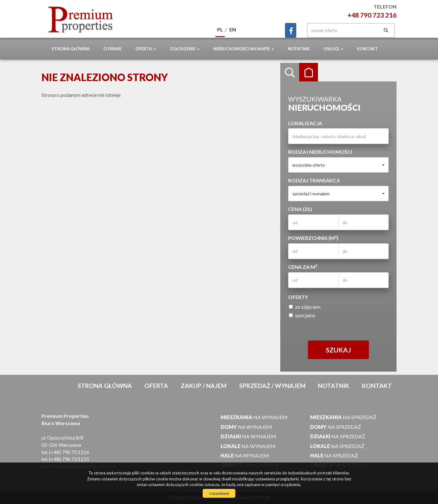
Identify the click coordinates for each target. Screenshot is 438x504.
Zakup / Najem (204, 386)
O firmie (112, 49)
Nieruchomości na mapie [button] (244, 49)
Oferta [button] (146, 49)
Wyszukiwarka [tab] (290, 72)
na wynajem (254, 417)
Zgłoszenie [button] (185, 49)
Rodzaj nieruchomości (320, 152)
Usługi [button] (333, 49)
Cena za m (303, 267)
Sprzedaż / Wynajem (272, 386)
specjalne (302, 315)
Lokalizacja (305, 123)
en (233, 29)
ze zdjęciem (305, 307)
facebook (291, 30)
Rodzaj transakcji (314, 180)
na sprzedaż (343, 417)
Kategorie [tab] (309, 72)
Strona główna (71, 49)
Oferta (156, 386)
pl (220, 29)
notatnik (299, 49)
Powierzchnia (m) (313, 238)
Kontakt (367, 49)
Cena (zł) (300, 209)
